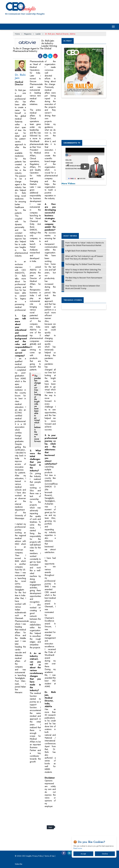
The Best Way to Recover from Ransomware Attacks (84, 279)
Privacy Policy (38, 856)
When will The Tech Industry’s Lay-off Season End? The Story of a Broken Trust (84, 257)
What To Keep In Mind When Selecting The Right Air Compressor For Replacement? (83, 271)
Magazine (28, 34)
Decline (105, 854)
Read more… (78, 848)
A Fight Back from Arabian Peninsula (81, 251)
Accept (83, 854)
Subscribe (19, 864)
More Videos (68, 183)
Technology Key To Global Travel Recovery (83, 264)
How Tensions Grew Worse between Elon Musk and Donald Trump (83, 287)
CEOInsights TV (72, 143)
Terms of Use (49, 856)
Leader (38, 34)
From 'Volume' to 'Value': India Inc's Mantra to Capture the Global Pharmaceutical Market (85, 244)
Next (50, 827)
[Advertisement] (60, 815)
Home (17, 34)
